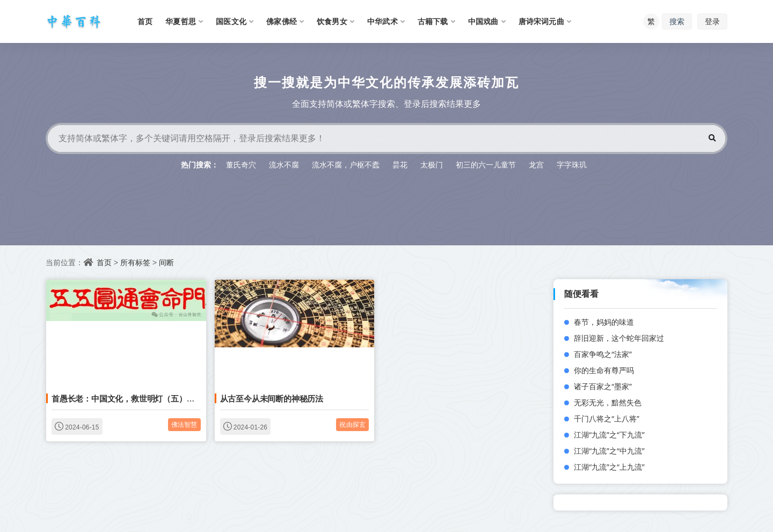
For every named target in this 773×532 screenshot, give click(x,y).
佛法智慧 (184, 424)
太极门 (432, 165)
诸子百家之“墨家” (603, 386)
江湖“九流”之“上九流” (609, 467)
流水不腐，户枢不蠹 (346, 165)
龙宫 (536, 165)
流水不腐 (284, 165)
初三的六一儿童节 (486, 165)
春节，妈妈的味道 (604, 322)
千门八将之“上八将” (607, 418)
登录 (712, 21)
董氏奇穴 (241, 165)
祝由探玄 (352, 424)
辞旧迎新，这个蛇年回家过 (619, 338)
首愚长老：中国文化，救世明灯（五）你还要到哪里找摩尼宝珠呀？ (171, 398)
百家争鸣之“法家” (603, 354)
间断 (166, 262)
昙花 (400, 165)
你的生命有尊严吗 (604, 370)
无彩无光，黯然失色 (608, 402)
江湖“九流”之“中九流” (609, 451)
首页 (104, 262)
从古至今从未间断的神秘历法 (272, 398)
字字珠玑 (572, 165)
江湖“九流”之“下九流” (609, 435)
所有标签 (135, 262)
